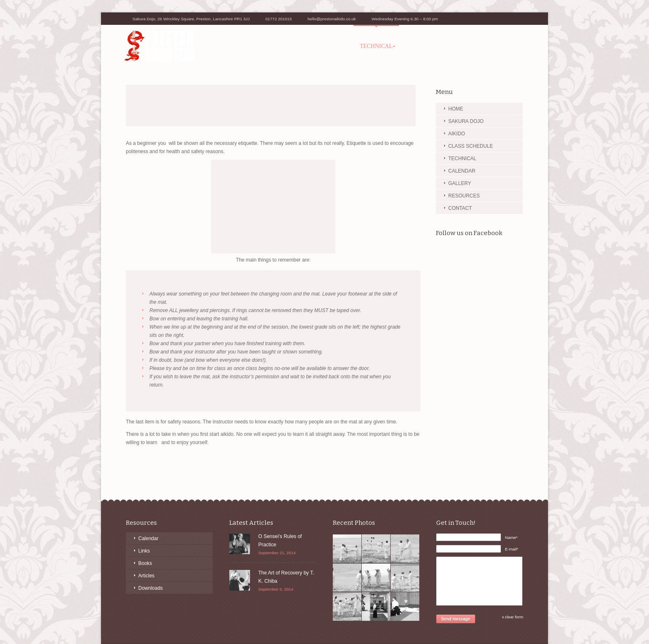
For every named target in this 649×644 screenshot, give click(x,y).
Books (145, 563)
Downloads (150, 588)
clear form (514, 617)
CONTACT (504, 46)
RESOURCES (461, 46)
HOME (456, 109)
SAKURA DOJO (232, 46)
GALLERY (419, 46)
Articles (146, 576)
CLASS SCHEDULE (322, 46)
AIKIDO (275, 46)
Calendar (148, 538)
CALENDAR (462, 171)
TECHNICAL (376, 46)
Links (144, 551)
